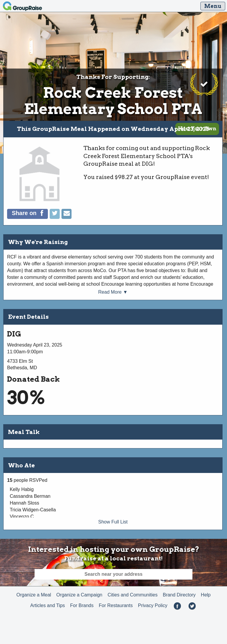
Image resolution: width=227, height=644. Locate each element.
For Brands (82, 605)
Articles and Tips (47, 605)
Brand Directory (179, 595)
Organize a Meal (34, 595)
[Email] (67, 217)
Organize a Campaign (80, 595)
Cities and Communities (133, 595)
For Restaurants (116, 605)
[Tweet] (56, 217)
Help (206, 595)
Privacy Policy (153, 605)
